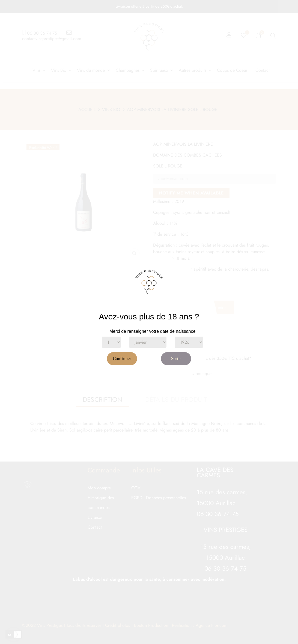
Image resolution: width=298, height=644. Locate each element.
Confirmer (122, 359)
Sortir (176, 359)
